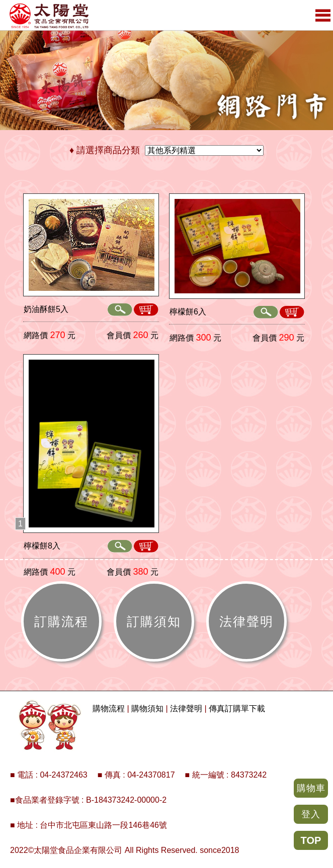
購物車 (311, 788)
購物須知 (147, 709)
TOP (311, 840)
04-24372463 (63, 775)
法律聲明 (246, 621)
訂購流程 (61, 621)
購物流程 (109, 709)
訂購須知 (154, 621)
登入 (311, 814)
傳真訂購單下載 (237, 709)
